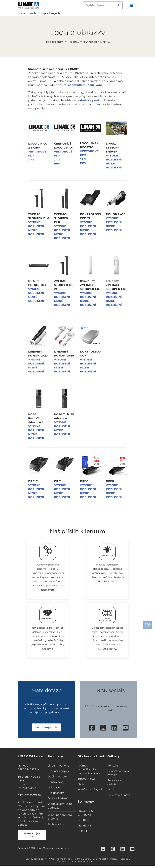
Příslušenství (56, 795)
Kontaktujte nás (46, 730)
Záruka (124, 861)
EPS (57, 164)
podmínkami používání (85, 85)
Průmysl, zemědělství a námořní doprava (89, 772)
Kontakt (113, 768)
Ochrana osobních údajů (105, 861)
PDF (31, 156)
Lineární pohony (58, 768)
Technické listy (57, 826)
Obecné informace (61, 861)
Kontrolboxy (56, 784)
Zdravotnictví (86, 781)
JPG (31, 160)
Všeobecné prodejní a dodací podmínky (77, 864)
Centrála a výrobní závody (119, 775)
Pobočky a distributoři (115, 784)
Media (111, 792)
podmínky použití (90, 100)
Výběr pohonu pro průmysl (60, 819)
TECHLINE (84, 828)
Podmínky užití (81, 861)
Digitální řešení (58, 801)
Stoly (81, 786)
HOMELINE (85, 833)
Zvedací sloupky (58, 773)
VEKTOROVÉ (38, 152)
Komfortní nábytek (90, 792)
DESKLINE (84, 822)
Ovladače (54, 790)
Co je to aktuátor (118, 797)
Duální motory (57, 779)
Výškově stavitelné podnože (60, 808)
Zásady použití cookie (37, 861)
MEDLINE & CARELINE (85, 815)
